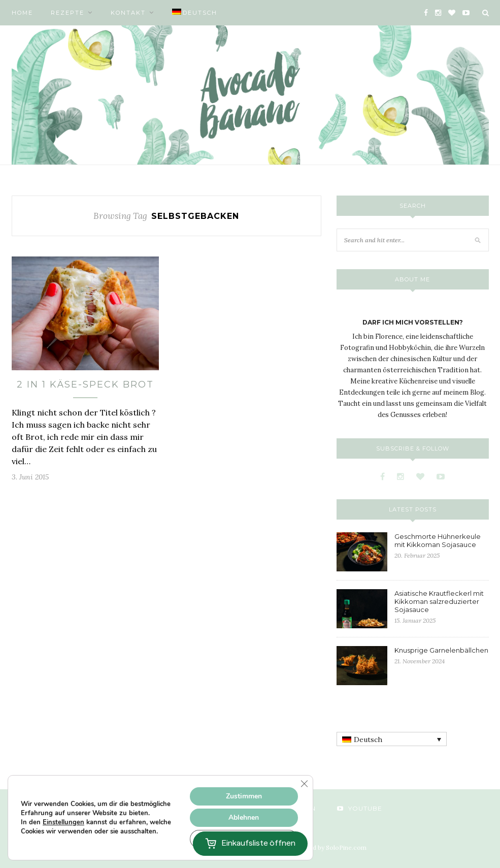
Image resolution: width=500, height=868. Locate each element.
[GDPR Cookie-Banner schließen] (304, 784)
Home (22, 13)
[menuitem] (195, 13)
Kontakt (128, 13)
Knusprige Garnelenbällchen (441, 650)
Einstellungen (63, 822)
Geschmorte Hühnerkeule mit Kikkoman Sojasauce (438, 540)
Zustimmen (244, 796)
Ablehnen (244, 817)
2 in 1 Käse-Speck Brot (85, 384)
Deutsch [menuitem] (368, 740)
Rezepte (68, 13)
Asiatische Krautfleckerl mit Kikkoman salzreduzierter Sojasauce (439, 601)
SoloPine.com (346, 847)
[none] (392, 739)
